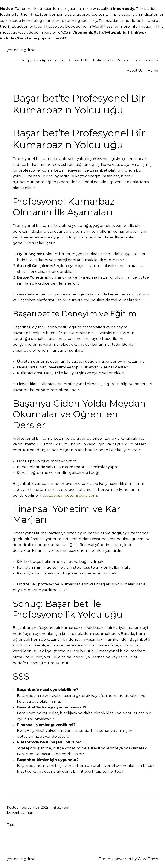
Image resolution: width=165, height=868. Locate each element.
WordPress (148, 859)
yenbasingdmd (21, 50)
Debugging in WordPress (89, 27)
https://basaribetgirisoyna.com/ (69, 495)
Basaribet (62, 807)
